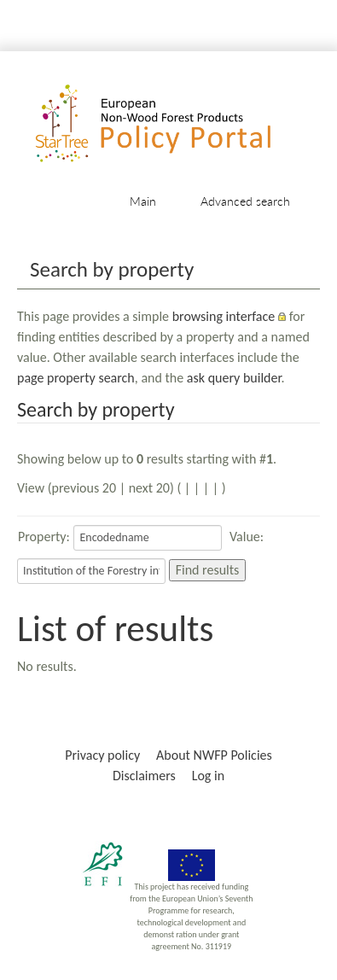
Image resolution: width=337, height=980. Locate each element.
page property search (76, 378)
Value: (247, 537)
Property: (44, 537)
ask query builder (234, 378)
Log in (208, 776)
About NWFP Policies (214, 755)
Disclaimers (144, 776)
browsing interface (224, 316)
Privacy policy (102, 755)
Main (143, 201)
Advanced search (245, 201)
